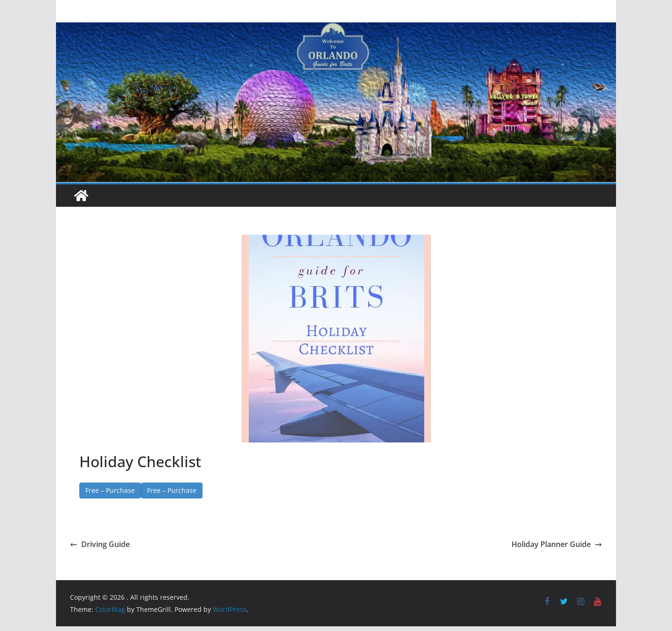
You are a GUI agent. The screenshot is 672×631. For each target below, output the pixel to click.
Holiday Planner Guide (557, 544)
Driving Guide (100, 544)
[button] (336, 339)
